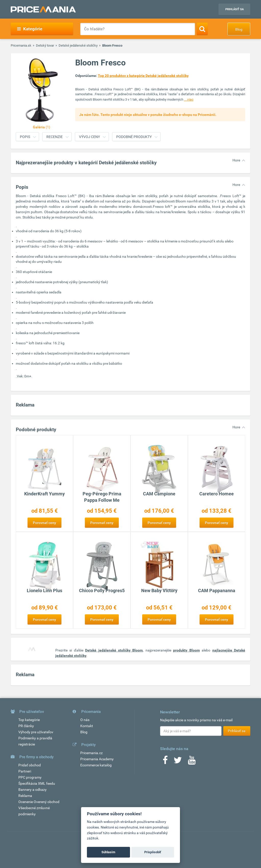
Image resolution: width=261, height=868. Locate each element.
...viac (189, 99)
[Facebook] (165, 762)
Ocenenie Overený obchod (39, 802)
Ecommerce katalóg (96, 765)
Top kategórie (29, 720)
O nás (85, 720)
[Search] (202, 29)
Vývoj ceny (89, 137)
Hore (236, 160)
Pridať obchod (30, 765)
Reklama (25, 796)
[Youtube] (192, 762)
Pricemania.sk (21, 45)
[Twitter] (178, 762)
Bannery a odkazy (32, 790)
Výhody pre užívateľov (36, 732)
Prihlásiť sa (234, 9)
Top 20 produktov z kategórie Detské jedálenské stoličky (143, 76)
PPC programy (30, 777)
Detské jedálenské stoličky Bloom (114, 650)
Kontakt (87, 726)
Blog (239, 29)
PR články (26, 726)
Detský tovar (45, 45)
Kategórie (30, 29)
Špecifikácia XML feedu (37, 783)
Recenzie (55, 137)
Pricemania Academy (97, 759)
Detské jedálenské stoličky (78, 45)
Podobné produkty (134, 137)
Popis (25, 137)
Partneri (25, 771)
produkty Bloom (186, 650)
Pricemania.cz (92, 753)
